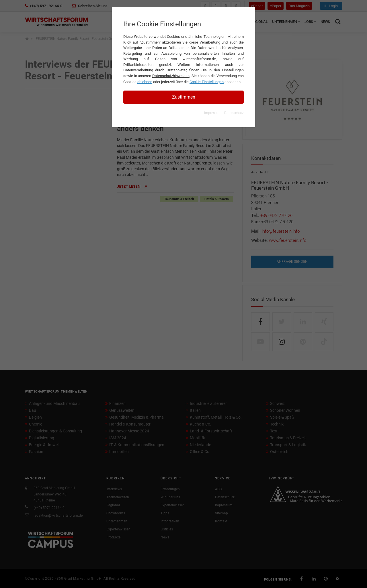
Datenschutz (234, 113)
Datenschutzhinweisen (171, 76)
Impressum (213, 113)
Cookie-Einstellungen (207, 82)
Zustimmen (184, 97)
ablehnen (145, 82)
